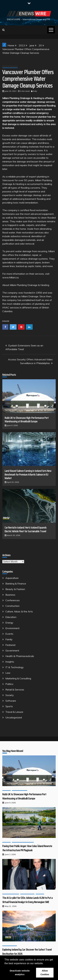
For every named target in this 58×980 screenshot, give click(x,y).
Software (11, 701)
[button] (45, 964)
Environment (12, 628)
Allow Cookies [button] (45, 973)
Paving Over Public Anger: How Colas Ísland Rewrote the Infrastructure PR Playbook (27, 848)
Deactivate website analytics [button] (20, 973)
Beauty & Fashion (15, 589)
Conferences (13, 600)
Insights (10, 662)
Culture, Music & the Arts (19, 611)
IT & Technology (15, 667)
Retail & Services (10, 66)
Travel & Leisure (14, 712)
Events (9, 634)
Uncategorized (14, 717)
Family (9, 639)
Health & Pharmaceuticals (20, 656)
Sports (9, 706)
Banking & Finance (16, 584)
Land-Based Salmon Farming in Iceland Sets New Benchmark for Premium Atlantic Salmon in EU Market (28, 475)
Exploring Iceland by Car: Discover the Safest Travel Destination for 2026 (27, 952)
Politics (9, 684)
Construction (12, 606)
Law (8, 673)
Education (11, 617)
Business (10, 595)
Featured (10, 645)
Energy (9, 623)
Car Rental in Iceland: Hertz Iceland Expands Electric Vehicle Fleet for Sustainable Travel (26, 529)
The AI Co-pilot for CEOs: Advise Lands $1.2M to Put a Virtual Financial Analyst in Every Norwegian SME (27, 900)
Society (10, 695)
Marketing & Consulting (18, 678)
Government (12, 650)
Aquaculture (12, 578)
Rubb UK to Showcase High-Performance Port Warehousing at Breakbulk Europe (27, 420)
